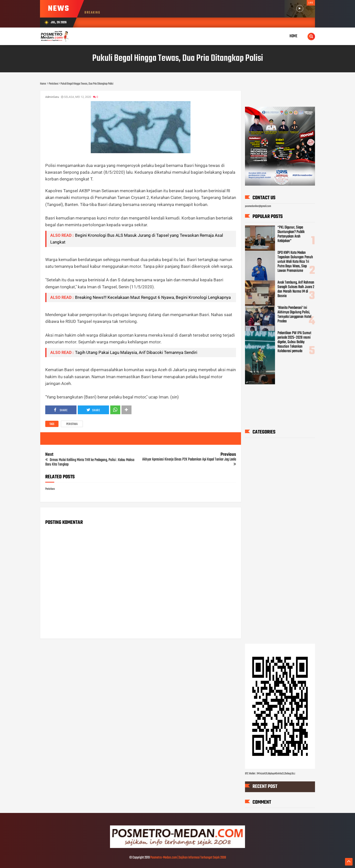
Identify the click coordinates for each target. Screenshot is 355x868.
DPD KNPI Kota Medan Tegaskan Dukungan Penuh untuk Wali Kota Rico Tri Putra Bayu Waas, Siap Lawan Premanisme (295, 262)
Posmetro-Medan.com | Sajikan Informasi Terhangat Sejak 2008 (188, 858)
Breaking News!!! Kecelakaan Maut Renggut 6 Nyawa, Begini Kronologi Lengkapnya (153, 297)
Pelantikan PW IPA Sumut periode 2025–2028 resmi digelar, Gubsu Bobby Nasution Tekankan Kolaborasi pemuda (294, 342)
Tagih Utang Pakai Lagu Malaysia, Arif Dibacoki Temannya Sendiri (136, 352)
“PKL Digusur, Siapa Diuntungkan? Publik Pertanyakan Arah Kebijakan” (291, 235)
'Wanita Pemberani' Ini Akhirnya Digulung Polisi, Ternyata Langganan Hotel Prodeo (294, 315)
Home (293, 36)
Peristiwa (72, 424)
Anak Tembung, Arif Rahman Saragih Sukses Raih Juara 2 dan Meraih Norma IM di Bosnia (296, 289)
